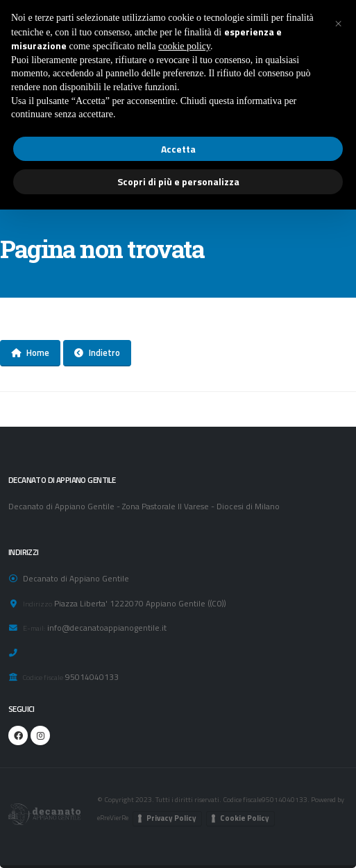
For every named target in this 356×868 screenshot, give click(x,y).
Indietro (97, 352)
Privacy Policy (171, 818)
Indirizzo (37, 604)
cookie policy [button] (184, 46)
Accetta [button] (178, 149)
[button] (338, 22)
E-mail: (34, 628)
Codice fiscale (43, 677)
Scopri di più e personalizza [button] (178, 181)
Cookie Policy (245, 818)
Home (30, 352)
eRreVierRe (113, 817)
